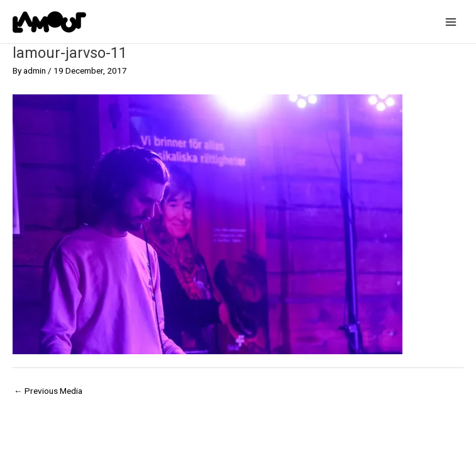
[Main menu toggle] (451, 22)
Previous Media (48, 391)
